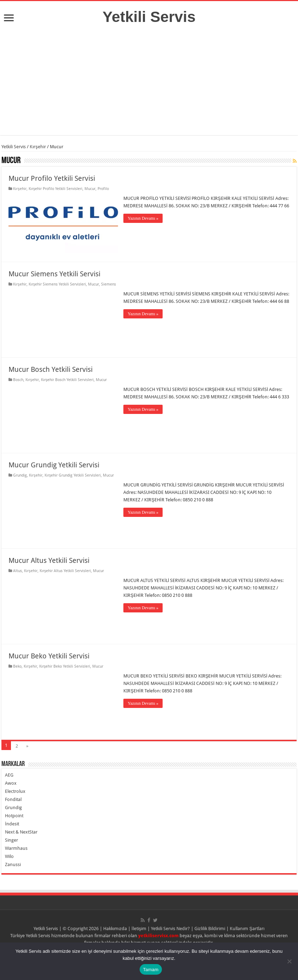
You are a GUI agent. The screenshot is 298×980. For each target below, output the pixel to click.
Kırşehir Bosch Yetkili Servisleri (68, 380)
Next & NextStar (21, 832)
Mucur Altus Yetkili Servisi (49, 560)
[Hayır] (289, 961)
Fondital (13, 799)
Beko (17, 666)
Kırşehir (38, 147)
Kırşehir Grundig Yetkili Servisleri (73, 475)
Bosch (18, 380)
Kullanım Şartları (247, 929)
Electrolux (15, 791)
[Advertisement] (149, 86)
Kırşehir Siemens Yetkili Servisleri (57, 284)
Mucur (90, 189)
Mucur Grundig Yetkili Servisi (54, 465)
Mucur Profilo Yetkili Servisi (52, 178)
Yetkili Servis (149, 17)
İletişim (139, 929)
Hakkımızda (115, 929)
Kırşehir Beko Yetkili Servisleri (65, 666)
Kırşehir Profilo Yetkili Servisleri (56, 189)
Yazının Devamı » (143, 218)
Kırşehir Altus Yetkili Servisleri (65, 571)
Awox (11, 783)
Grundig (20, 475)
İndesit (12, 824)
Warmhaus (16, 848)
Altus (17, 571)
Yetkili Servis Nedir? (170, 929)
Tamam (151, 970)
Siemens (109, 284)
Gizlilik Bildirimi (210, 929)
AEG (9, 775)
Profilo (103, 189)
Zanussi (13, 864)
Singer (11, 840)
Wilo (9, 856)
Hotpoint (14, 816)
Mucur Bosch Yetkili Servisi (51, 369)
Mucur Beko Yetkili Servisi (49, 656)
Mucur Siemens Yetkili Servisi (54, 274)
